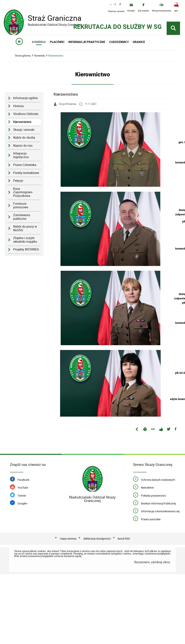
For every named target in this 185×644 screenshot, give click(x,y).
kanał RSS (124, 531)
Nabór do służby (24, 130)
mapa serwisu (68, 531)
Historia (18, 98)
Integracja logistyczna (21, 148)
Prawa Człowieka (25, 157)
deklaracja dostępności (97, 531)
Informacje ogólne (25, 90)
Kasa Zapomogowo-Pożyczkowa (23, 184)
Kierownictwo (56, 48)
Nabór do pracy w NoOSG (25, 221)
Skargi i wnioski (24, 122)
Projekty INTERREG (26, 242)
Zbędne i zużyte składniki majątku (25, 232)
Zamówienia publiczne (22, 209)
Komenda (40, 48)
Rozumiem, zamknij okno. (153, 554)
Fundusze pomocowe (21, 198)
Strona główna (23, 48)
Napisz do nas (23, 138)
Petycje (18, 173)
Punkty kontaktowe (26, 165)
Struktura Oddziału (26, 106)
